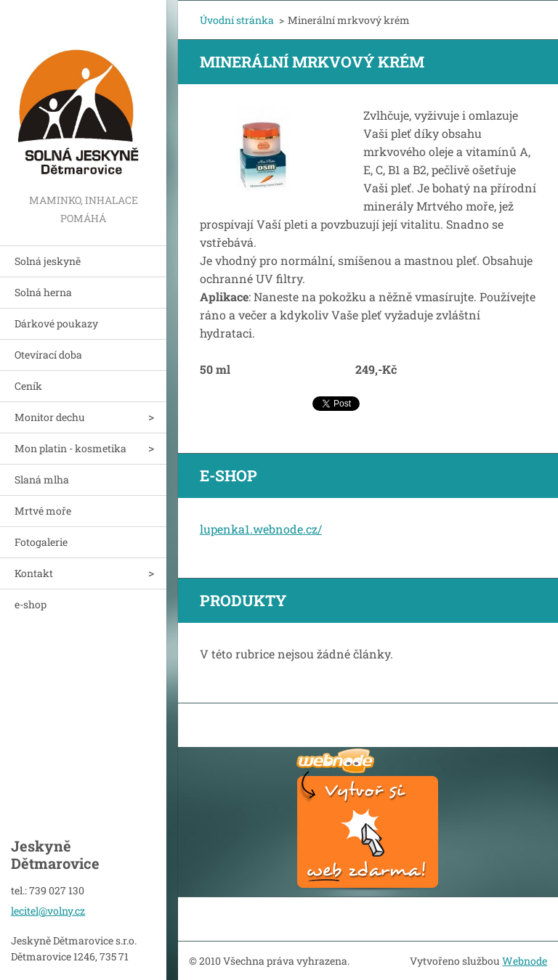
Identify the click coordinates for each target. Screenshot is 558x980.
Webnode (525, 961)
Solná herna (43, 292)
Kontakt (34, 573)
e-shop (31, 604)
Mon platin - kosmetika (70, 448)
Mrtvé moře (43, 511)
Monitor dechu (50, 417)
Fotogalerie (41, 542)
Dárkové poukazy (56, 323)
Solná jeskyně (48, 261)
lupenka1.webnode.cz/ (261, 529)
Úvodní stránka (237, 20)
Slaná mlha (42, 479)
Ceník (28, 386)
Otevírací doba (48, 355)
